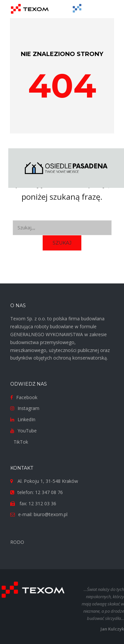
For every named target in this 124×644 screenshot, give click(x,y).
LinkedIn (26, 419)
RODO (17, 542)
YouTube (27, 431)
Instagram (28, 408)
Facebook (27, 397)
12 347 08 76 (49, 492)
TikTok (21, 442)
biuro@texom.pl (51, 514)
